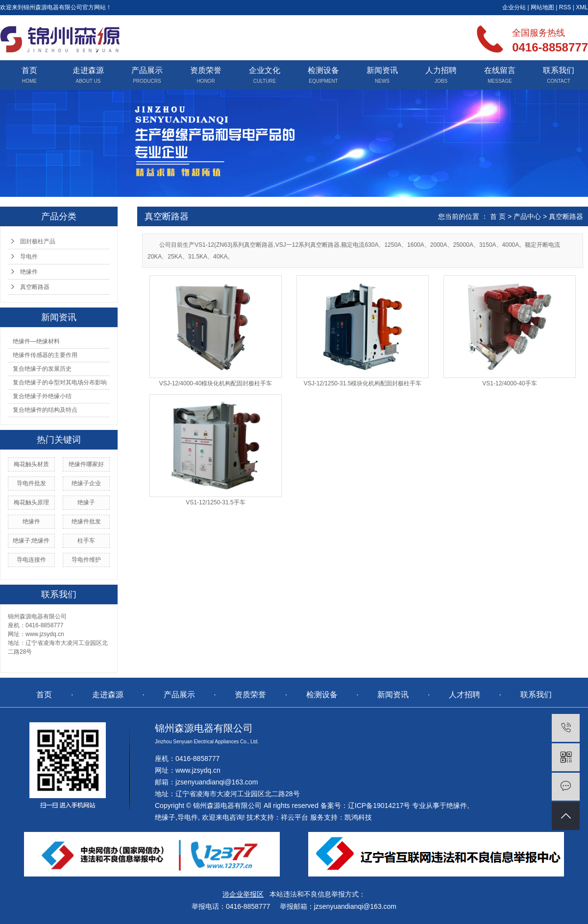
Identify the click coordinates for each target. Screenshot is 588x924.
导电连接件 (31, 560)
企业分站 (514, 7)
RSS (565, 7)
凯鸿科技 (358, 817)
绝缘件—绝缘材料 (36, 341)
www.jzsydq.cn (198, 770)
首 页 (498, 216)
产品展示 (147, 70)
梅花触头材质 (31, 464)
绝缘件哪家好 (86, 464)
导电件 (29, 257)
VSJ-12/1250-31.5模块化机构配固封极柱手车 (363, 384)
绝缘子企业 (86, 483)
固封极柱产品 (38, 241)
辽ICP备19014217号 (379, 806)
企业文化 (265, 70)
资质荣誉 (206, 70)
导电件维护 (86, 560)
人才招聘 (465, 695)
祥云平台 (294, 817)
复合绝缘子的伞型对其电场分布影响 (60, 382)
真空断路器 (35, 287)
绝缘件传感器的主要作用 (45, 355)
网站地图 (542, 7)
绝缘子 (86, 502)
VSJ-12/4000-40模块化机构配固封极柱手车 (216, 384)
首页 (29, 70)
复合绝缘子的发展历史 (42, 369)
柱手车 (86, 541)
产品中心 (527, 216)
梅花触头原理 (31, 502)
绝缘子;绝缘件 (31, 541)
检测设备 (323, 70)
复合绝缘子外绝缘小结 (42, 396)
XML (582, 7)
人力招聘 (441, 70)
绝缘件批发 (86, 521)
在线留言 (500, 70)
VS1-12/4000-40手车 (509, 384)
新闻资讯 (382, 70)
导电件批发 (31, 483)
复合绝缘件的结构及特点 (45, 410)
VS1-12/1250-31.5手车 (215, 503)
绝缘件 (29, 272)
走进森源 (88, 70)
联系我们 (559, 70)
